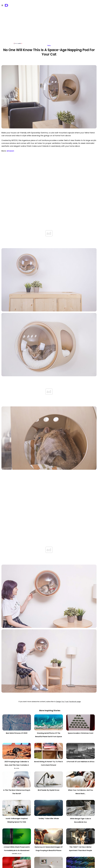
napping (47, 847)
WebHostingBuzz (66, 863)
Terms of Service (46, 865)
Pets (49, 46)
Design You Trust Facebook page (68, 548)
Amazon (10, 151)
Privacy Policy (34, 865)
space (53, 847)
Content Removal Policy (60, 865)
